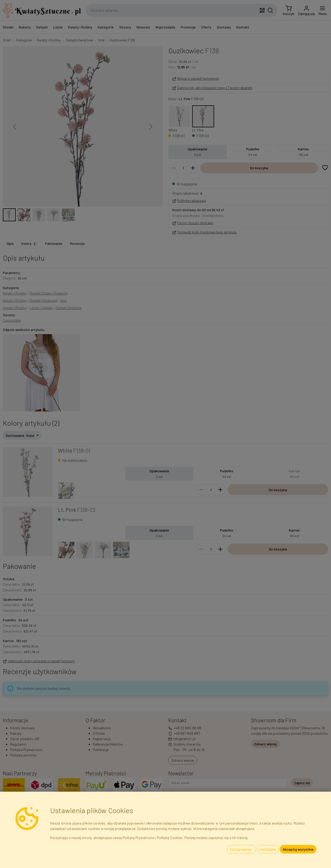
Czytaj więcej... (242, 849)
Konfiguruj (268, 849)
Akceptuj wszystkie (298, 849)
